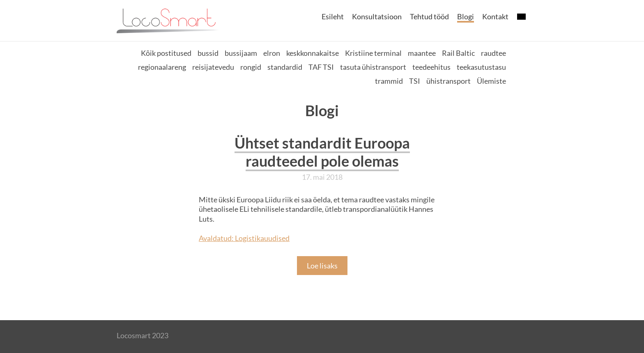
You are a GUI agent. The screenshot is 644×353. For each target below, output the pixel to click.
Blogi (466, 16)
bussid (208, 53)
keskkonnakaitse (313, 53)
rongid (251, 67)
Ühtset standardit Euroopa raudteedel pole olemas (322, 152)
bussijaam (241, 53)
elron (272, 53)
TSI (415, 81)
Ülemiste (491, 81)
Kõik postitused (166, 53)
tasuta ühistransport (373, 67)
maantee (422, 53)
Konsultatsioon (377, 16)
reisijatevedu (213, 67)
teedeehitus (431, 67)
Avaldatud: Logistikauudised (244, 238)
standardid (285, 67)
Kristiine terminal (373, 53)
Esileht (333, 16)
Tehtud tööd (429, 16)
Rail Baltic (458, 53)
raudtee (493, 53)
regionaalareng (162, 67)
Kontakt (495, 16)
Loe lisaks (322, 266)
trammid (389, 81)
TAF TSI (321, 67)
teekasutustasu (481, 67)
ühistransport (448, 81)
